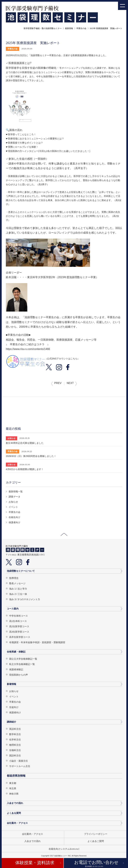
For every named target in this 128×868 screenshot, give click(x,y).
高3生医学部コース (19, 632)
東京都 (13, 783)
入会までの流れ (15, 803)
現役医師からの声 (18, 675)
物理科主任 (15, 745)
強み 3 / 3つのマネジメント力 (25, 599)
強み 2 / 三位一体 (18, 594)
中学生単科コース (18, 616)
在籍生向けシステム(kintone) (64, 849)
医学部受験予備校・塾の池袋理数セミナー (43, 28)
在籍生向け (14, 517)
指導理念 (14, 578)
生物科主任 (15, 750)
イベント (13, 507)
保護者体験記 (16, 669)
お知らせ (13, 502)
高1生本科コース (18, 621)
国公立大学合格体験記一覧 (23, 659)
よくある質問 (14, 813)
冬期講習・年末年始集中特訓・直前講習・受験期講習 (37, 642)
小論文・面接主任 (18, 761)
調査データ (14, 497)
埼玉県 (13, 788)
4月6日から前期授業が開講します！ (25, 469)
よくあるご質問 (96, 841)
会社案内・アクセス (17, 823)
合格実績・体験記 (16, 652)
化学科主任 (15, 740)
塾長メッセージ (17, 583)
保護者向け (14, 522)
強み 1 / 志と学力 (18, 589)
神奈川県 (14, 794)
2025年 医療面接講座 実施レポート (106, 28)
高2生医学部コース (19, 626)
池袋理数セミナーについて (21, 571)
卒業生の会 (81, 28)
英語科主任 (15, 729)
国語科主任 (15, 756)
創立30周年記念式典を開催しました (25, 443)
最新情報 (69, 28)
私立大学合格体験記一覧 (22, 664)
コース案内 (13, 609)
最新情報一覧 (16, 491)
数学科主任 (15, 734)
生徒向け (14, 707)
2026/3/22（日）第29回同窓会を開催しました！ (31, 456)
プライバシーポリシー (96, 834)
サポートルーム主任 (20, 766)
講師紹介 (11, 722)
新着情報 (11, 684)
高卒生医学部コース (20, 637)
